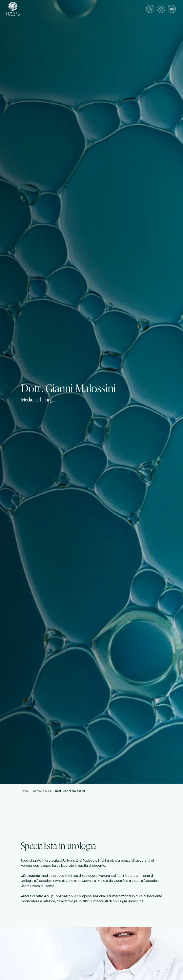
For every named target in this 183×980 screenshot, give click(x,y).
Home (25, 791)
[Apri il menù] (172, 9)
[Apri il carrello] (161, 9)
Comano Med (42, 791)
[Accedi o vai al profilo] (150, 9)
